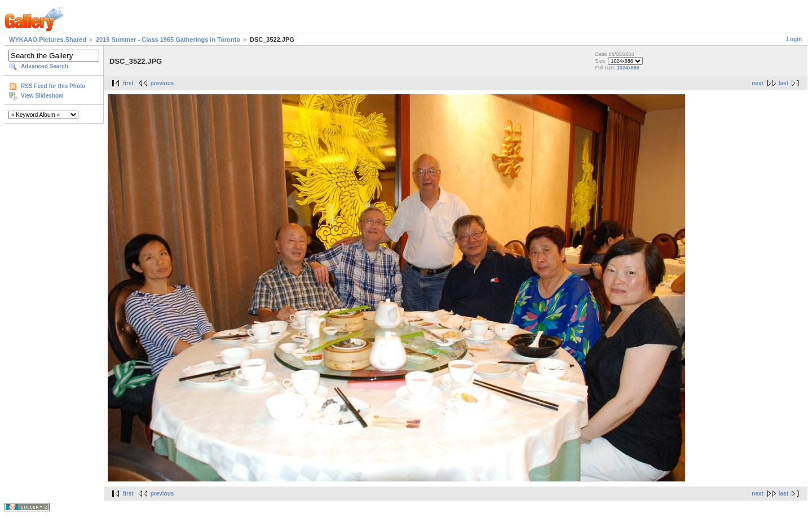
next (758, 83)
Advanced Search (45, 66)
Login (794, 39)
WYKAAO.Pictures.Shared (48, 40)
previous (162, 83)
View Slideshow (42, 96)
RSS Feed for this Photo (53, 86)
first (128, 83)
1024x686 (628, 68)
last (784, 83)
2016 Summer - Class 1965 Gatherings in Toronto (168, 40)
